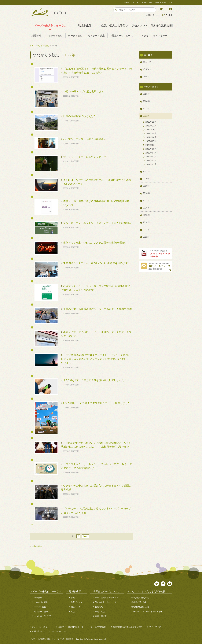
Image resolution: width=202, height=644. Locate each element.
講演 (73, 598)
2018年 (146, 193)
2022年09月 (151, 133)
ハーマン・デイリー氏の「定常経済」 (85, 139)
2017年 (146, 200)
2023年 (146, 108)
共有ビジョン (77, 602)
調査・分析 (76, 607)
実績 (73, 612)
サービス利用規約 (98, 627)
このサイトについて (59, 631)
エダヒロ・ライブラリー (154, 36)
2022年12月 (151, 122)
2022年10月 (151, 130)
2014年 (146, 222)
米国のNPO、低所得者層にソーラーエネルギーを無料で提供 (97, 309)
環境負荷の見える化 (140, 598)
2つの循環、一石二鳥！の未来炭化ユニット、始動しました (97, 403)
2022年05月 (151, 149)
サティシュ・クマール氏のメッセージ (85, 157)
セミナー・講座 (96, 36)
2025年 (146, 94)
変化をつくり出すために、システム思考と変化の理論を (95, 243)
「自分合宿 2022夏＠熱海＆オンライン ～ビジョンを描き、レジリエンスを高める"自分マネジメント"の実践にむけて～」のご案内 (96, 359)
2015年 (146, 215)
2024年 (146, 101)
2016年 (146, 208)
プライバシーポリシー (41, 627)
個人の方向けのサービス (106, 602)
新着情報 (36, 36)
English (169, 15)
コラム (146, 77)
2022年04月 (151, 153)
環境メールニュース (122, 36)
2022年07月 (151, 141)
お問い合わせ (152, 15)
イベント (147, 69)
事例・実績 (100, 612)
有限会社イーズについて (106, 591)
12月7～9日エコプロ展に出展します (84, 92)
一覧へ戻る (37, 546)
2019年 (146, 186)
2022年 (146, 116)
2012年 (146, 237)
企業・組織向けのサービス (107, 598)
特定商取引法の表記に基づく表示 (128, 627)
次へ (85, 536)
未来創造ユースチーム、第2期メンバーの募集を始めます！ (97, 263)
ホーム (32, 46)
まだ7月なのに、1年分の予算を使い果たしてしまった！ (95, 380)
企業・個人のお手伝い (115, 26)
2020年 (146, 179)
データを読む (75, 36)
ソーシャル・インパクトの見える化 (147, 612)
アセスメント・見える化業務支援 (152, 26)
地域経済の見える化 (140, 607)
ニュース (147, 62)
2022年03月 (151, 157)
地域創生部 (85, 26)
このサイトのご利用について (71, 627)
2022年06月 (151, 145)
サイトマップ (155, 627)
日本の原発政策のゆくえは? (79, 116)
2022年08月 (151, 137)
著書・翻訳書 (101, 616)
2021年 (146, 171)
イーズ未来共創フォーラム (51, 26)
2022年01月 (151, 164)
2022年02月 (151, 160)
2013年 (146, 230)
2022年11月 (151, 126)
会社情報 (99, 607)
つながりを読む (54, 36)
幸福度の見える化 (139, 602)
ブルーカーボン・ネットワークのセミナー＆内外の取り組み (97, 223)
